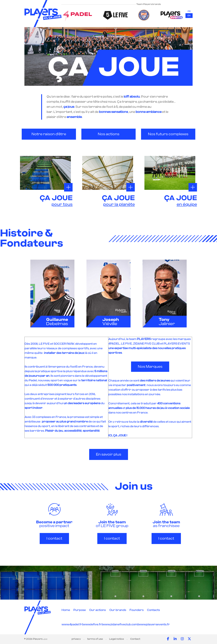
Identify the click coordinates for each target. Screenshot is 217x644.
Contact (135, 639)
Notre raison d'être (49, 134)
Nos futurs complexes (168, 134)
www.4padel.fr (72, 625)
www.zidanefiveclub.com (120, 625)
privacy (76, 639)
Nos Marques (150, 367)
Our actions (97, 610)
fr (189, 11)
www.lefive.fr (92, 625)
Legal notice (117, 639)
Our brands (118, 610)
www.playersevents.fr (154, 625)
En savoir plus (109, 454)
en (189, 16)
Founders (137, 610)
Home (66, 610)
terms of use (95, 639)
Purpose (80, 610)
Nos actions (109, 134)
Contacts (153, 610)
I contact (54, 539)
